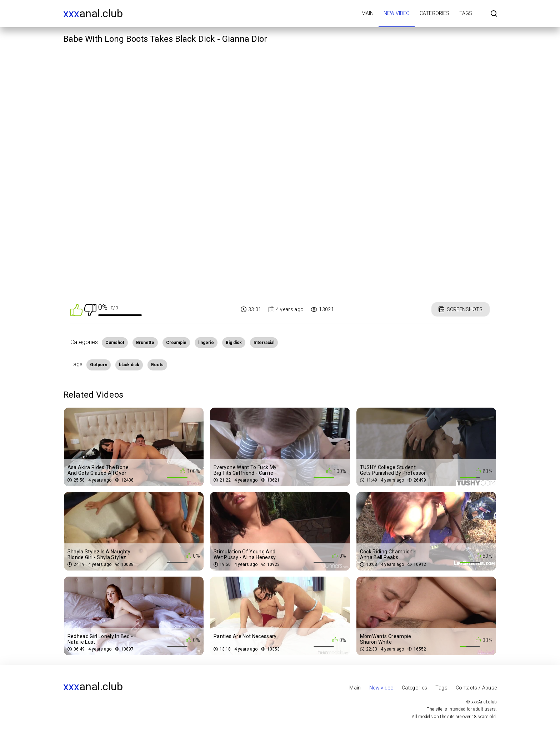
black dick (129, 365)
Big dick (234, 343)
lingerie (206, 343)
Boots (157, 365)
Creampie (176, 343)
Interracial (264, 343)
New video (397, 13)
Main (367, 13)
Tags (466, 13)
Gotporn (99, 365)
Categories (434, 13)
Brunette (145, 343)
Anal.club (93, 13)
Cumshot (115, 343)
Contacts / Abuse (476, 688)
